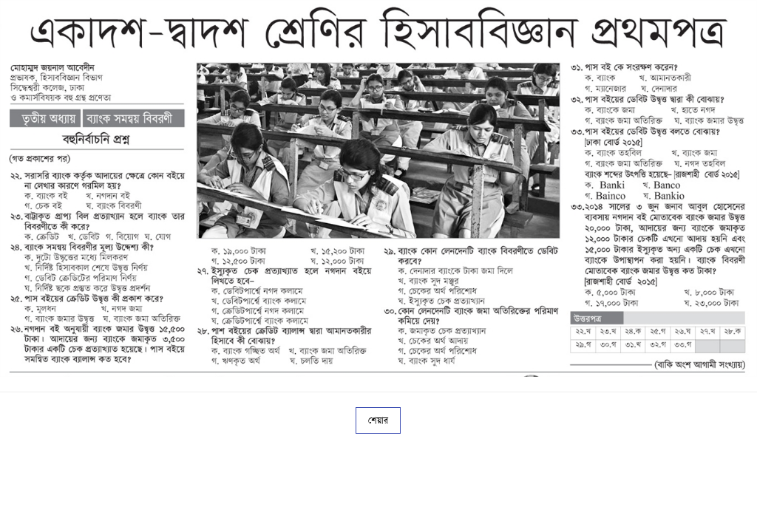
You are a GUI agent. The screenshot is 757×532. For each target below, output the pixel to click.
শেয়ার (378, 420)
